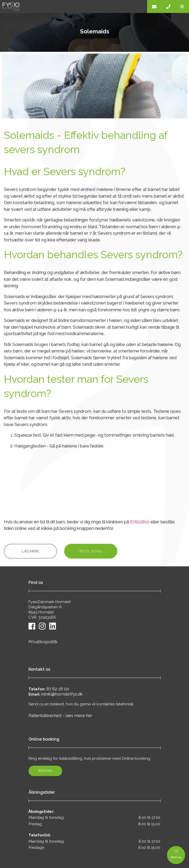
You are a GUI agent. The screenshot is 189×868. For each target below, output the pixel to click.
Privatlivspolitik (43, 642)
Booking (45, 771)
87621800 (140, 522)
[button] (182, 6)
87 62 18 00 (58, 689)
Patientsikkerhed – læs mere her (60, 715)
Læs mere (31, 551)
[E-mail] (154, 6)
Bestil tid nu (91, 551)
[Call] (168, 6)
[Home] (74, 6)
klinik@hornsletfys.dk (62, 694)
